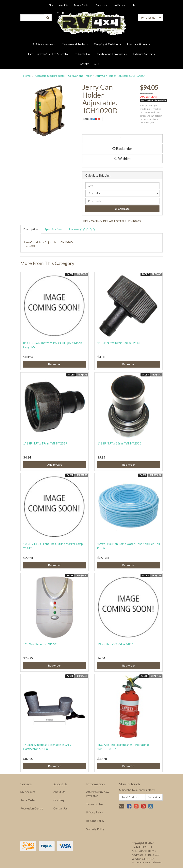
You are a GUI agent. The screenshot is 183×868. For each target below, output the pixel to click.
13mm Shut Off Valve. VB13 (115, 644)
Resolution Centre (32, 808)
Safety (84, 64)
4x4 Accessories (44, 44)
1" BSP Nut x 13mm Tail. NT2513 (119, 343)
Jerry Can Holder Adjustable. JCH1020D (120, 76)
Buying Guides (82, 5)
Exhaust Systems (144, 54)
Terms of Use (94, 804)
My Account (28, 792)
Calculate (122, 209)
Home (27, 76)
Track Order (28, 800)
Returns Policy (95, 821)
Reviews (82, 229)
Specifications (53, 229)
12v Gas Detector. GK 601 (41, 644)
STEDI (99, 64)
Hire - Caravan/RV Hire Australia (48, 54)
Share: (92, 119)
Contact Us (101, 5)
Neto (160, 862)
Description (31, 229)
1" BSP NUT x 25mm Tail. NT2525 (119, 443)
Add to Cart (55, 465)
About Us (64, 5)
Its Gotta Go (82, 54)
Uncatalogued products (112, 54)
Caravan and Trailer (75, 44)
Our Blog (59, 800)
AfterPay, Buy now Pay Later (98, 794)
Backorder (122, 148)
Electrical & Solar (139, 44)
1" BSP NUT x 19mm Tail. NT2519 (45, 443)
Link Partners (120, 5)
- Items (148, 17)
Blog (51, 5)
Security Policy (95, 829)
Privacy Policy (95, 812)
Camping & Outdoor (108, 44)
